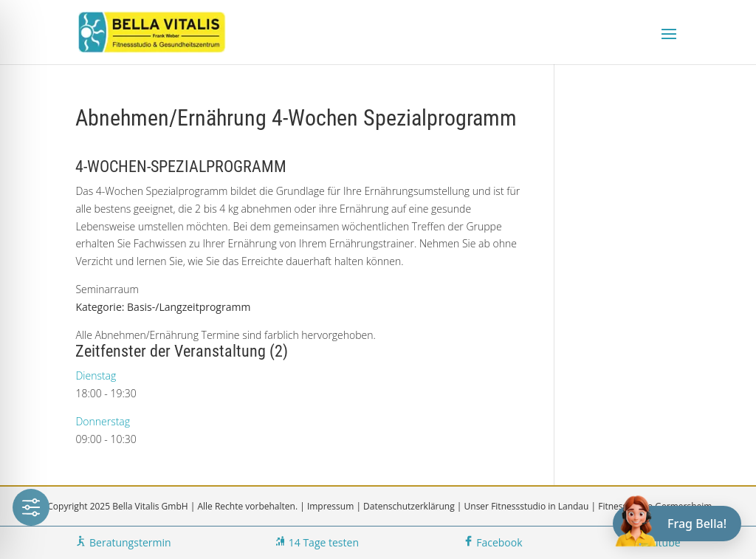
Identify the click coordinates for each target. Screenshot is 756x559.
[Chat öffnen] (677, 524)
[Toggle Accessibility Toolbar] (31, 507)
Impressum (330, 506)
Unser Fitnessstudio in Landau (527, 506)
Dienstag (96, 375)
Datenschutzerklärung (409, 506)
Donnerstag (103, 421)
